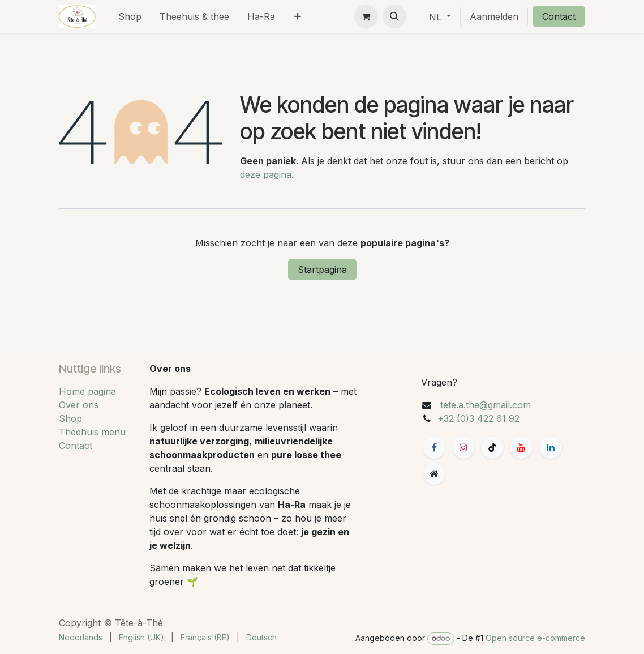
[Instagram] (463, 447)
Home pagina (87, 391)
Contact (559, 16)
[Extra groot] (434, 473)
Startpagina (322, 270)
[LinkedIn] (551, 447)
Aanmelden (494, 16)
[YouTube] (521, 447)
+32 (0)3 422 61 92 (478, 418)
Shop (70, 418)
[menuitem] (130, 16)
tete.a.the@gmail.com (486, 405)
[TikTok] (492, 447)
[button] (394, 16)
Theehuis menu (92, 432)
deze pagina (266, 174)
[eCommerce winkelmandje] (366, 16)
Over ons (79, 405)
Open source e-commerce (535, 638)
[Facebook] (434, 447)
